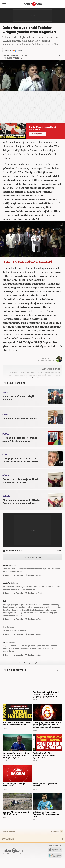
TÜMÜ (59, 551)
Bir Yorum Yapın (33, 557)
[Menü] (5, 4)
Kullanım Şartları (8, 832)
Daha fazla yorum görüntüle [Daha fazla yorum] (32, 663)
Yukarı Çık (57, 832)
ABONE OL (7, 51)
